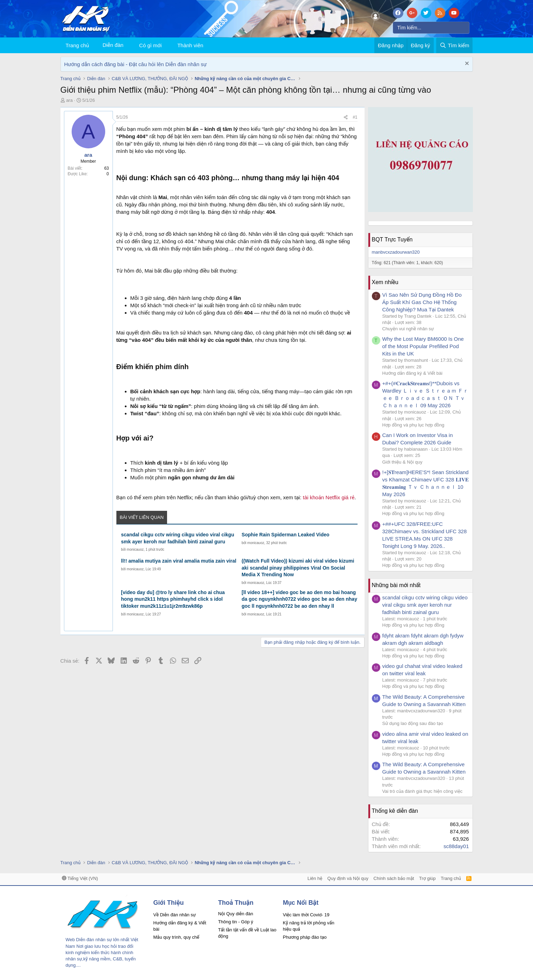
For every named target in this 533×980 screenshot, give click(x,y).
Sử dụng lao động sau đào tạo (413, 723)
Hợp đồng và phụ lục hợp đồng (413, 425)
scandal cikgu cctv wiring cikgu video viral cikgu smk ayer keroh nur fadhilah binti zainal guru (178, 538)
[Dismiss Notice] (466, 64)
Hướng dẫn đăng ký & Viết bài (412, 373)
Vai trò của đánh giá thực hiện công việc (423, 791)
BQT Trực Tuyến (392, 239)
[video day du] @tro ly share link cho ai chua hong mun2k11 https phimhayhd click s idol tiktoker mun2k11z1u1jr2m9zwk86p (173, 599)
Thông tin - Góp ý (236, 922)
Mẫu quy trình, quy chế (177, 937)
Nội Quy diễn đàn (236, 914)
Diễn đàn (113, 45)
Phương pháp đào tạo (305, 937)
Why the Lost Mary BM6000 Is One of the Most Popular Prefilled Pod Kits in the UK (423, 346)
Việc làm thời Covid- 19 (306, 915)
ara (69, 100)
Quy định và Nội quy (348, 878)
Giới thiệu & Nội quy (402, 462)
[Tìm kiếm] (431, 28)
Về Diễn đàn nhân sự (175, 915)
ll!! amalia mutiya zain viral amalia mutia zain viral (179, 561)
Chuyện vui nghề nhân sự (408, 329)
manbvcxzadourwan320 (396, 252)
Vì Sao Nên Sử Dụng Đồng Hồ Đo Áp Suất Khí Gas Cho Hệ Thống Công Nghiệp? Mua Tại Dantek (422, 302)
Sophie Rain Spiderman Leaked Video (285, 535)
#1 (355, 117)
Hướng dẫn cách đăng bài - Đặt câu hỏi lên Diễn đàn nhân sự (136, 64)
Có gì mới (150, 45)
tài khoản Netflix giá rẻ (329, 497)
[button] (167, 45)
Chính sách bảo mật (394, 878)
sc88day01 (456, 846)
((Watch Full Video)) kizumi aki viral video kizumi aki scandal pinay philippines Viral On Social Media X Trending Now (298, 568)
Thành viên (190, 45)
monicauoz (135, 549)
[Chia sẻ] (346, 117)
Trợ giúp (427, 878)
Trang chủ (77, 45)
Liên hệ (315, 878)
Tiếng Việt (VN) (80, 878)
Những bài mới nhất (396, 585)
